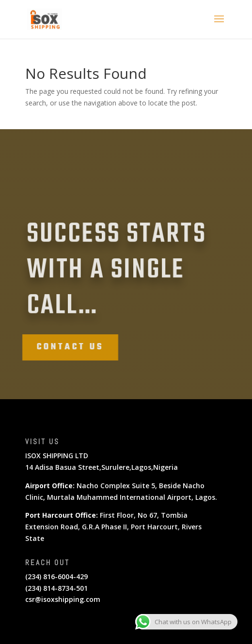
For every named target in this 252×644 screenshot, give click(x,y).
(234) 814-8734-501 (56, 588)
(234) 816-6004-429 (56, 577)
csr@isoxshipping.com (63, 599)
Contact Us (65, 347)
